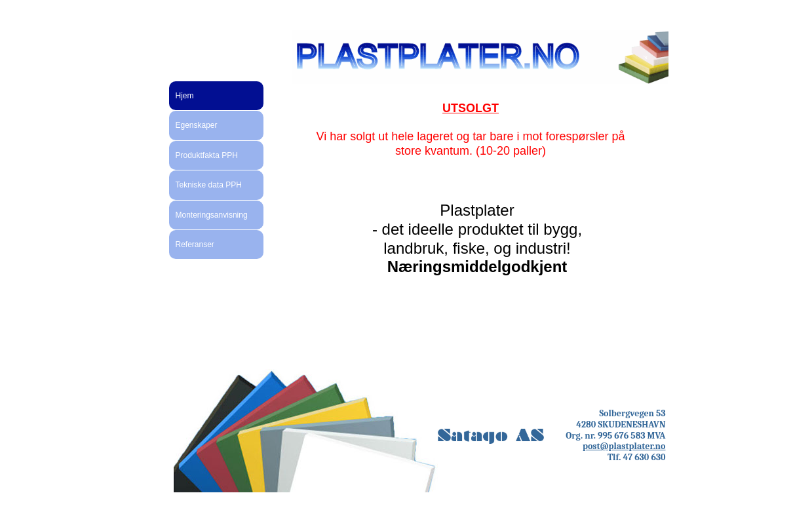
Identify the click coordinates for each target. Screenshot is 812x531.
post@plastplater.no (624, 446)
